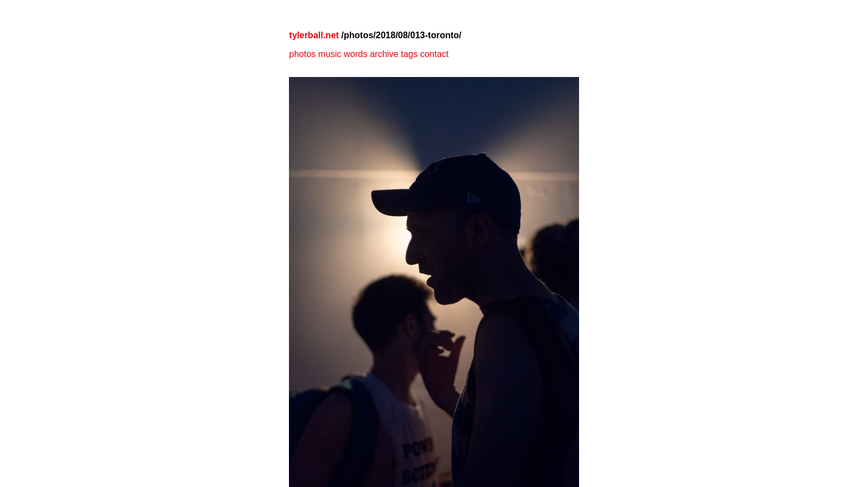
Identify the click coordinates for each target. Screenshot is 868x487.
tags (409, 54)
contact (435, 54)
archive (384, 54)
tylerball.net (314, 35)
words (356, 54)
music (330, 54)
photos (302, 54)
